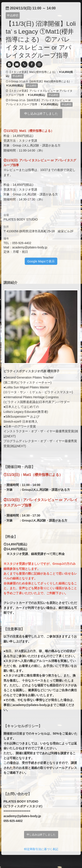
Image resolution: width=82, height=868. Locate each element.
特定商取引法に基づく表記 (41, 849)
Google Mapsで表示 (41, 261)
